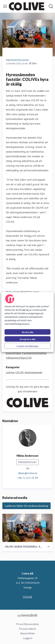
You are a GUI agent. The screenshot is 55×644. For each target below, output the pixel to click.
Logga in (28, 638)
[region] (27, 322)
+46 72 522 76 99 (28, 478)
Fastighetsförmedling (34, 353)
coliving (10, 372)
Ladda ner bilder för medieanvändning (26, 506)
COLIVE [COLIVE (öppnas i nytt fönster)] (27, 597)
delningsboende (33, 372)
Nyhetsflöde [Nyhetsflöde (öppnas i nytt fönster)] (27, 633)
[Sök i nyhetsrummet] (51, 6)
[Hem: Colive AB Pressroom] (27, 6)
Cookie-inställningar (27, 346)
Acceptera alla (27, 339)
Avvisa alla (28, 332)
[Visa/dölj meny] (5, 6)
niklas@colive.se (28, 473)
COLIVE (20, 372)
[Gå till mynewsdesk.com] (27, 615)
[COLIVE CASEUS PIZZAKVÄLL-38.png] (27, 528)
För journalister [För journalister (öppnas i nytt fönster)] (28, 629)
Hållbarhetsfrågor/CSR (19, 358)
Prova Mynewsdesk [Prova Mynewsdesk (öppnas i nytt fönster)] (28, 624)
